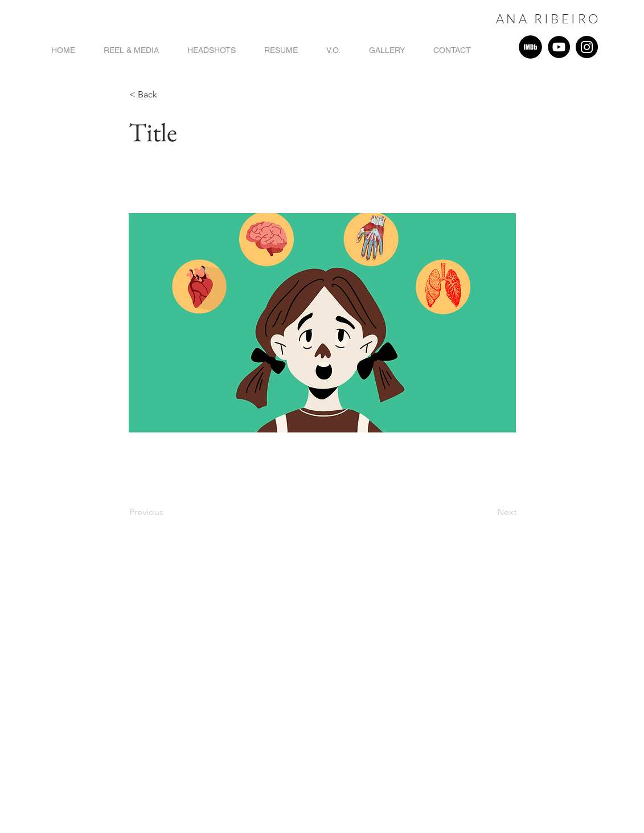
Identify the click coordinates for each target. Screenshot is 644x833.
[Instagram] (587, 47)
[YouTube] (559, 47)
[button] (167, 95)
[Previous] (167, 512)
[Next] (488, 512)
